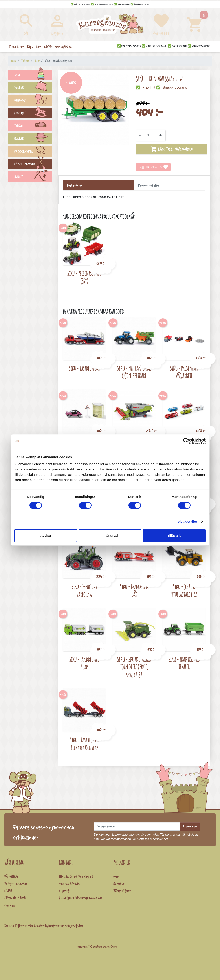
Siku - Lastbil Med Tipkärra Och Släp (84, 744)
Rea (116, 876)
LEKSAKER (33, 114)
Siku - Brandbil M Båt (134, 590)
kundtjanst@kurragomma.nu (80, 898)
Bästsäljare (122, 891)
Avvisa (46, 536)
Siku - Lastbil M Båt (84, 368)
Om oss (10, 905)
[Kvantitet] (150, 135)
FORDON (33, 126)
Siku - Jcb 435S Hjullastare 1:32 (184, 590)
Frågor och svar (16, 883)
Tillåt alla (174, 536)
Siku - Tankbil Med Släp (84, 663)
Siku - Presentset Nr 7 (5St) (84, 277)
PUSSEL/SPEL (33, 152)
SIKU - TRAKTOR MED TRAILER (184, 663)
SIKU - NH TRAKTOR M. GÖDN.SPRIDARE (134, 372)
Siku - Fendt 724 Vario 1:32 (84, 590)
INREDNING (33, 101)
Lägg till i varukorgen (171, 149)
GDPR (8, 891)
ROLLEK (33, 139)
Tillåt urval (110, 536)
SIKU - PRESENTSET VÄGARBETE (184, 372)
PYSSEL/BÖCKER (33, 165)
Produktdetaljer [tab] (149, 185)
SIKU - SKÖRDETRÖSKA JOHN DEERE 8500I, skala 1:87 (134, 667)
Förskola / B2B (15, 898)
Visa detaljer (187, 521)
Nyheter (119, 883)
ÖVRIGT (33, 177)
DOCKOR (33, 88)
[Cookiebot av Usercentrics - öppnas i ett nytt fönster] (186, 441)
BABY (33, 75)
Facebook (40, 926)
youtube (77, 926)
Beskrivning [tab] (75, 185)
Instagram (56, 926)
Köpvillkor (11, 876)
